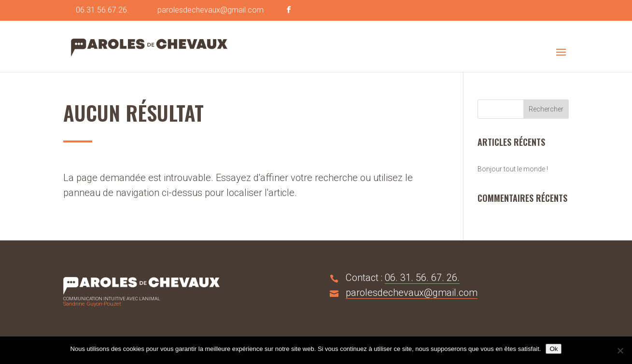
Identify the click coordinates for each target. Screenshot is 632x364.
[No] (620, 350)
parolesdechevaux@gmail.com (412, 293)
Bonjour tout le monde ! (513, 169)
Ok (554, 349)
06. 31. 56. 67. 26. (422, 278)
